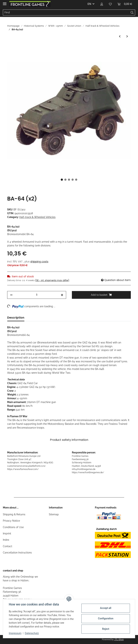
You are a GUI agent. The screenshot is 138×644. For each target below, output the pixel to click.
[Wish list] (110, 4)
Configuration (106, 618)
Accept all (106, 608)
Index (6, 540)
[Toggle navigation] (5, 2)
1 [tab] (62, 180)
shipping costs (39, 262)
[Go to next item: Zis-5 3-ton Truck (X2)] (127, 36)
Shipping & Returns (14, 514)
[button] (102, 4)
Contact (8, 546)
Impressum (15, 633)
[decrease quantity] (11, 295)
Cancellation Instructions (17, 553)
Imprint (7, 533)
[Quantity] (37, 295)
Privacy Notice (11, 521)
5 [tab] (76, 180)
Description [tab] (16, 318)
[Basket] (125, 4)
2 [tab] (65, 180)
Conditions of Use (13, 527)
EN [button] (89, 4)
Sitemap (54, 514)
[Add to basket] (10, 47)
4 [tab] (73, 180)
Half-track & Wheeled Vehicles (37, 217)
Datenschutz (32, 633)
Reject (106, 629)
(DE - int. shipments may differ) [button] (52, 280)
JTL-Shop (119, 640)
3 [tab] (69, 180)
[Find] (66, 13)
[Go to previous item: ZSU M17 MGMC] (120, 36)
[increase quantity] (62, 295)
